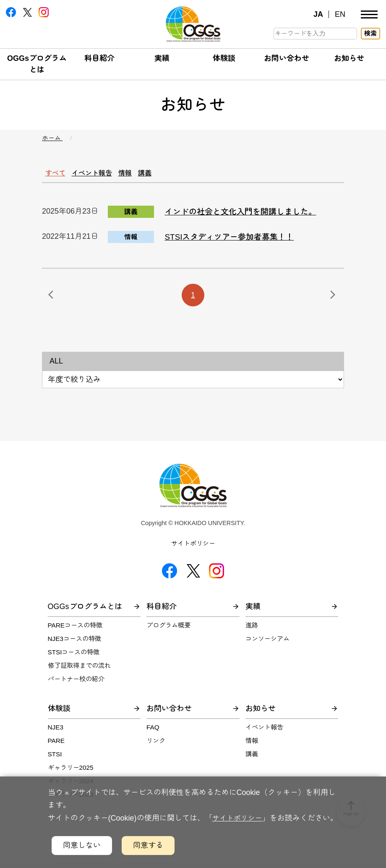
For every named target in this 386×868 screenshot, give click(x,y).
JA (318, 14)
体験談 (224, 58)
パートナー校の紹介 (76, 684)
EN (340, 14)
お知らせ (349, 58)
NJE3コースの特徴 (74, 643)
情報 (146, 173)
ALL (56, 366)
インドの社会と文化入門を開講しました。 (249, 216)
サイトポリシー (193, 548)
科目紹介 (99, 58)
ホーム (52, 138)
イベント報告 (104, 173)
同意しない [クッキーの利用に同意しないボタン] (82, 845)
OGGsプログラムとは (85, 611)
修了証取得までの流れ (79, 670)
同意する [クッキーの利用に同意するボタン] (148, 845)
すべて (59, 173)
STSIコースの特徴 (74, 657)
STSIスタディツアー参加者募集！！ (236, 241)
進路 (252, 630)
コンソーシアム (267, 643)
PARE (56, 745)
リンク (156, 745)
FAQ (153, 732)
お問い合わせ (287, 58)
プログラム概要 (168, 630)
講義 (172, 173)
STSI (55, 758)
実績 (162, 58)
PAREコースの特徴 (75, 630)
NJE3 (56, 732)
